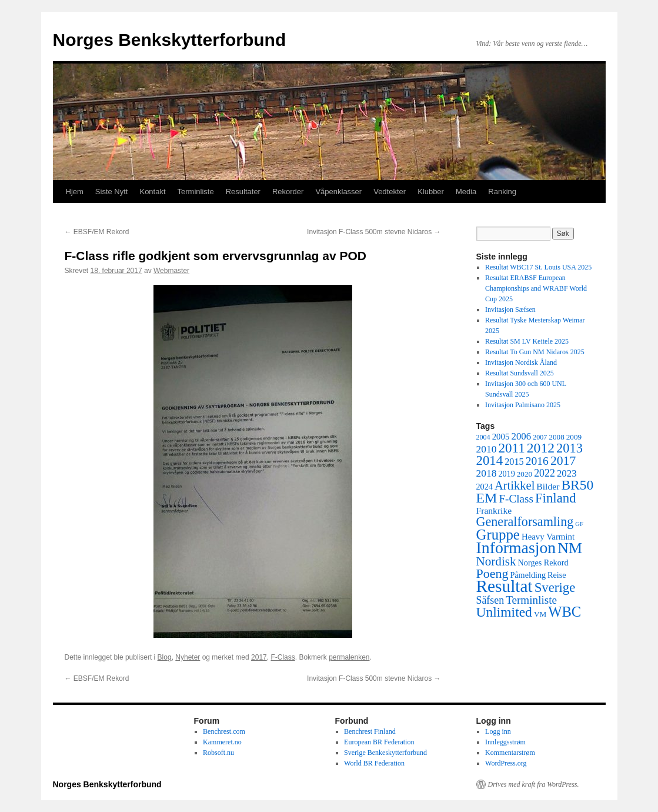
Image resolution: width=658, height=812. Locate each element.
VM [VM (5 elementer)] (540, 614)
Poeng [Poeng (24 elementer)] (492, 573)
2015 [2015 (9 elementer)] (514, 462)
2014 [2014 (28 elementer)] (490, 460)
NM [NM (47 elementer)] (570, 548)
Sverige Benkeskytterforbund (385, 753)
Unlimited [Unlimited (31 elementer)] (504, 612)
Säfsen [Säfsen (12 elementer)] (490, 600)
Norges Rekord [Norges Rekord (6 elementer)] (543, 563)
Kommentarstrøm (510, 753)
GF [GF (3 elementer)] (579, 524)
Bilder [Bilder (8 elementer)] (548, 486)
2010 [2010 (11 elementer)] (487, 449)
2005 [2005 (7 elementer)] (501, 437)
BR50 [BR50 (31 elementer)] (577, 485)
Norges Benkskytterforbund (170, 40)
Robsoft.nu (218, 753)
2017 (259, 657)
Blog (165, 657)
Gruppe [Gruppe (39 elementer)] (498, 535)
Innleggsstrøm (505, 742)
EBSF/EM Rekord (97, 232)
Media (466, 192)
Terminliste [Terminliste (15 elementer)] (531, 600)
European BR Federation (379, 742)
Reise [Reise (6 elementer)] (557, 575)
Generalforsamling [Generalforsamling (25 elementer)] (525, 522)
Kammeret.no (222, 742)
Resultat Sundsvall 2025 (520, 373)
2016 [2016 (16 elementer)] (537, 461)
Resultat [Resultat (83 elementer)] (505, 586)
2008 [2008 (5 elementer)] (556, 437)
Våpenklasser (338, 192)
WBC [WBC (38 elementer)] (565, 612)
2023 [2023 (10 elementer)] (567, 473)
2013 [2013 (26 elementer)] (570, 448)
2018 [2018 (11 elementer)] (487, 473)
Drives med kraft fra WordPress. (534, 784)
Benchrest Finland (370, 731)
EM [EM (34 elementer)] (487, 498)
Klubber (431, 192)
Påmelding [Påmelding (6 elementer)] (528, 575)
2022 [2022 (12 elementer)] (545, 473)
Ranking (502, 192)
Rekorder (288, 192)
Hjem (75, 192)
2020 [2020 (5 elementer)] (525, 474)
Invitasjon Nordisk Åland (521, 362)
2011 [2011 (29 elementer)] (511, 448)
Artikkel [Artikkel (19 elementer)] (515, 485)
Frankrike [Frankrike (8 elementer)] (494, 510)
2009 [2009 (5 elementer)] (574, 437)
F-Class (283, 657)
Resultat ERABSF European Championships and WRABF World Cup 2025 (536, 288)
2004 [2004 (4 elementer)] (483, 437)
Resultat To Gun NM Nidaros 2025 (535, 352)
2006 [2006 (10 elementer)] (521, 436)
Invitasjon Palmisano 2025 (523, 405)
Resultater (243, 192)
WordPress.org (506, 763)
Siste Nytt (112, 192)
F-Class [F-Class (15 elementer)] (516, 499)
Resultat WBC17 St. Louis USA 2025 (538, 267)
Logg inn (498, 731)
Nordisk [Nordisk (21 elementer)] (496, 561)
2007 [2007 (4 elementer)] (540, 437)
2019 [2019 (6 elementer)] (506, 474)
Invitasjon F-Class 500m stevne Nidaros (374, 232)
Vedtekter (390, 192)
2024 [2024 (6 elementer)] (485, 487)
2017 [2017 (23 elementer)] (563, 461)
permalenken (349, 657)
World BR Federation (374, 763)
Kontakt (152, 192)
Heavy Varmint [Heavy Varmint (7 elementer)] (548, 537)
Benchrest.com (224, 731)
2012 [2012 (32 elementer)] (541, 448)
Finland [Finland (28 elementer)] (556, 498)
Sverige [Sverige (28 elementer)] (555, 588)
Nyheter (188, 657)
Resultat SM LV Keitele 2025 (527, 341)
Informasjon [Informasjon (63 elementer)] (516, 548)
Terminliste (196, 192)
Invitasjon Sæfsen (510, 310)
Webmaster (171, 271)
